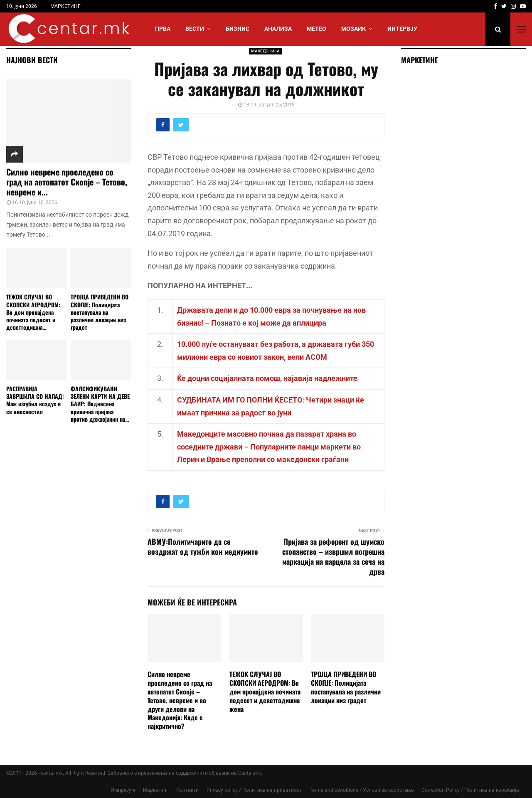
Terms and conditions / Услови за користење (362, 790)
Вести (195, 29)
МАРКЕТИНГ (65, 6)
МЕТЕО (316, 29)
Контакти (187, 790)
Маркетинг (156, 790)
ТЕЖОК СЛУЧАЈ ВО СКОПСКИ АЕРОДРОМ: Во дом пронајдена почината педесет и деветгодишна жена (265, 691)
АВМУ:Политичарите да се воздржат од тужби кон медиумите (203, 546)
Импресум (123, 790)
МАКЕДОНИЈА (265, 51)
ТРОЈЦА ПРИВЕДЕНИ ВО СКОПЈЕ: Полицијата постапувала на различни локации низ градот (346, 687)
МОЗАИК (353, 29)
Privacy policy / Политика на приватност (254, 790)
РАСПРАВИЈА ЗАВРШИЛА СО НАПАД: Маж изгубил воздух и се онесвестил (35, 400)
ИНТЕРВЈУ (402, 29)
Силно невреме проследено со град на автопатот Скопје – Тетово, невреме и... (67, 182)
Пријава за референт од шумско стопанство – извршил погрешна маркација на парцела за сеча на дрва (333, 556)
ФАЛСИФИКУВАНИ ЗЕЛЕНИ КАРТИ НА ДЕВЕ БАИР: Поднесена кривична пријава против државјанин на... (100, 404)
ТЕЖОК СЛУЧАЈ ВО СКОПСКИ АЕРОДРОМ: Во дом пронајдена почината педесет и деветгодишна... (33, 312)
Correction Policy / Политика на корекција (470, 790)
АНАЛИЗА (278, 29)
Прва (163, 29)
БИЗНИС (238, 29)
